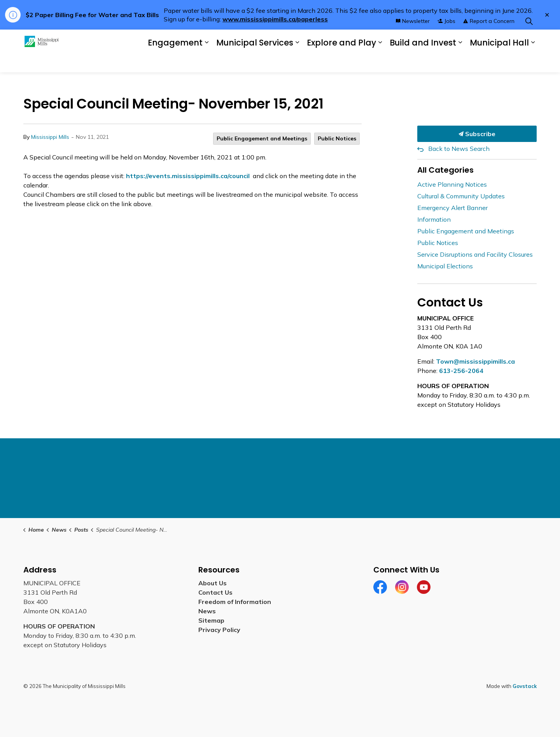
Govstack (525, 686)
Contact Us (215, 592)
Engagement (175, 62)
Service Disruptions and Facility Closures (475, 254)
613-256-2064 (461, 371)
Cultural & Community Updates (461, 196)
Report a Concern (489, 40)
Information (434, 219)
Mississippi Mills (50, 137)
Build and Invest (423, 62)
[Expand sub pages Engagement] (206, 62)
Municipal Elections (445, 266)
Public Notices (337, 138)
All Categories (445, 170)
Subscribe (477, 134)
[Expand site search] (529, 40)
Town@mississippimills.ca (475, 361)
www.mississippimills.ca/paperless (275, 19)
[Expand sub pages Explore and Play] (380, 62)
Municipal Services (255, 62)
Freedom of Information (235, 602)
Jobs (446, 40)
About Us (213, 583)
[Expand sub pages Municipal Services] (297, 62)
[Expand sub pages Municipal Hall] (533, 62)
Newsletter (413, 40)
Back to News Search (459, 149)
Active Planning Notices (452, 184)
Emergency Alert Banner (452, 208)
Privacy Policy (219, 630)
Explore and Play (341, 62)
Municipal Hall (499, 62)
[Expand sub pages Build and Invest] (460, 62)
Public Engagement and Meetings (262, 138)
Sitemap (211, 620)
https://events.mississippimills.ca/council (188, 176)
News (207, 611)
